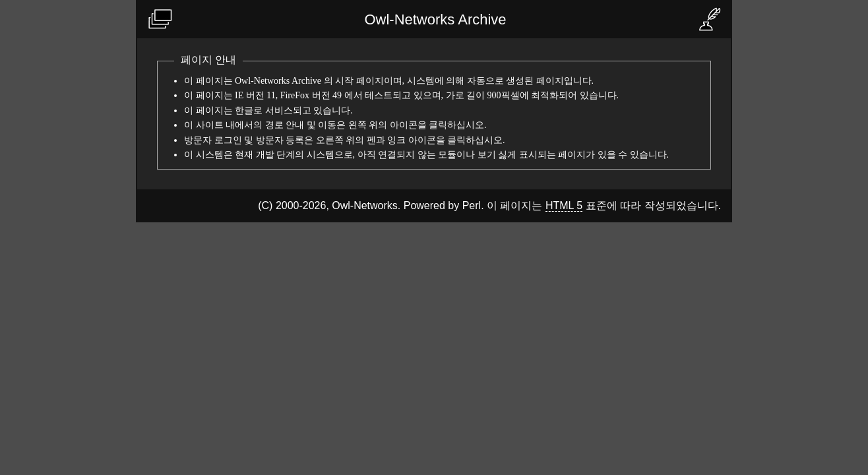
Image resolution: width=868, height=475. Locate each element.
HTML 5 (564, 206)
